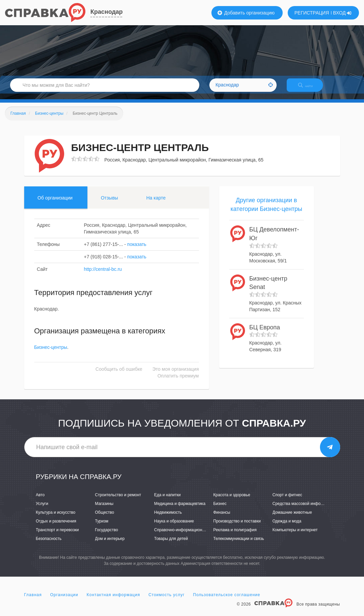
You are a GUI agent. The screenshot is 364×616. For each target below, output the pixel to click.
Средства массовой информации (304, 509)
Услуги (42, 509)
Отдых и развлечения (56, 527)
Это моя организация (175, 375)
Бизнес (220, 509)
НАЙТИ (310, 89)
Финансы (222, 518)
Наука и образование (174, 527)
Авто (40, 501)
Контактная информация (113, 601)
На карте (156, 204)
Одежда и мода (287, 527)
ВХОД (342, 13)
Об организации (55, 204)
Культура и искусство (56, 518)
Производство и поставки (237, 527)
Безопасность (49, 545)
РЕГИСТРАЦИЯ (312, 13)
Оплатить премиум (178, 382)
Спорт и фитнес (288, 501)
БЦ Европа (265, 333)
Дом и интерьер (110, 545)
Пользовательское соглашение (227, 601)
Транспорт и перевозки (57, 536)
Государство (107, 536)
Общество (105, 518)
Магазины (104, 509)
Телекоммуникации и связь (239, 545)
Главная (33, 601)
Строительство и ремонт (118, 501)
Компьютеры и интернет (295, 536)
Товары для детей (171, 545)
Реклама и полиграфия (235, 536)
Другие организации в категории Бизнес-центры (267, 210)
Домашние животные (292, 518)
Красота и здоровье (232, 501)
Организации (64, 601)
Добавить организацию (246, 13)
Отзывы (109, 204)
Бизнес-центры (51, 353)
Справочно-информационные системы (191, 536)
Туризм (102, 527)
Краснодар (107, 12)
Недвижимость (168, 518)
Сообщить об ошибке (119, 375)
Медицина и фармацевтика (180, 509)
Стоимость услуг (167, 601)
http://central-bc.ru (103, 275)
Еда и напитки (168, 501)
